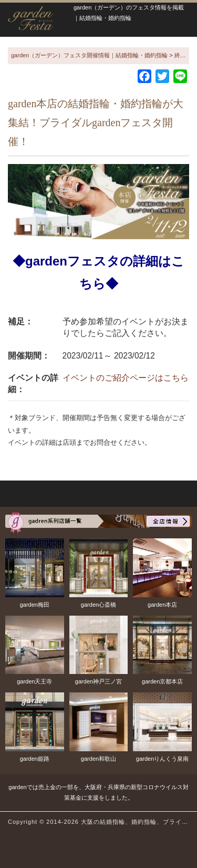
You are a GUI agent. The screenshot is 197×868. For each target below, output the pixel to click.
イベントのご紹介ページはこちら (126, 378)
